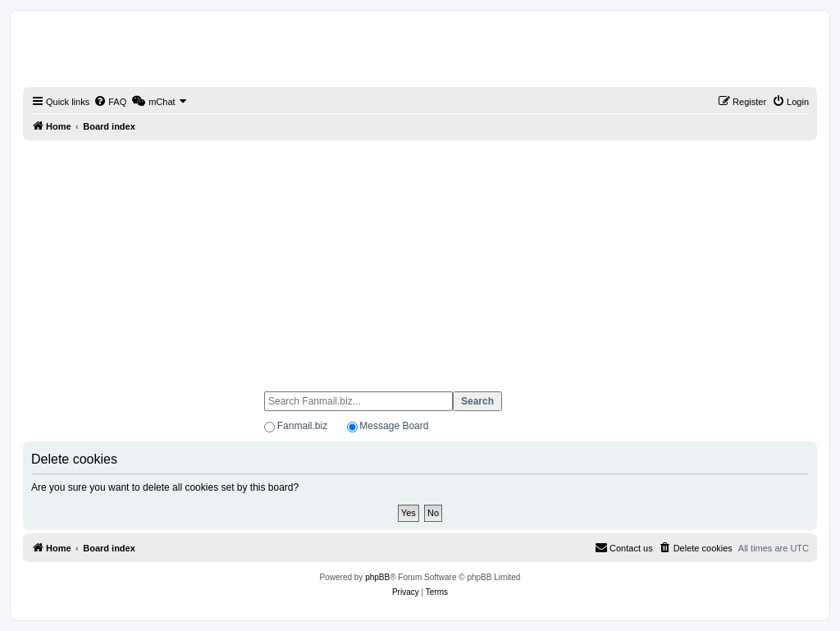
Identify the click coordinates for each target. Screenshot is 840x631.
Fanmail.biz (302, 426)
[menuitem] (110, 102)
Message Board (394, 426)
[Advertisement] (420, 258)
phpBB (377, 577)
